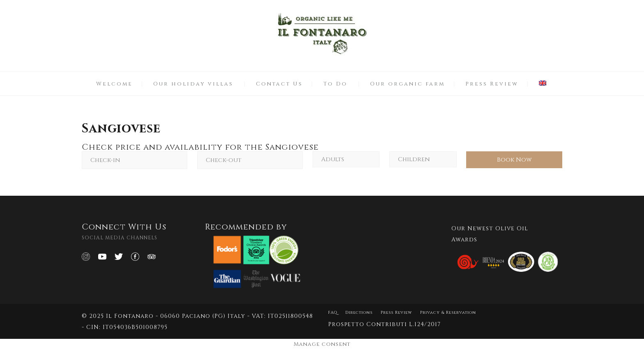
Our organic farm (407, 84)
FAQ (333, 313)
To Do (335, 84)
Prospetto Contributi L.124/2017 (384, 324)
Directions (359, 313)
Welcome (114, 84)
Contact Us (279, 84)
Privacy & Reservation (448, 313)
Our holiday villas (193, 84)
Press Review (492, 84)
